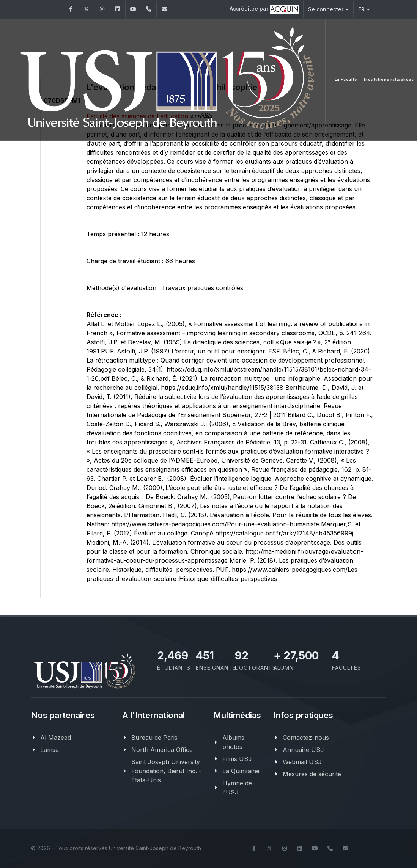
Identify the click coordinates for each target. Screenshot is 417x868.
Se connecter (328, 9)
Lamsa (50, 750)
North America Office (162, 750)
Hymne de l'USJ (237, 788)
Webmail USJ (302, 762)
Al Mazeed (56, 738)
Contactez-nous (306, 738)
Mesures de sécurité (312, 774)
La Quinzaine (241, 771)
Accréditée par (264, 9)
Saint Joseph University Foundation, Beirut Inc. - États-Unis (166, 771)
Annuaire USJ (303, 750)
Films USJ (237, 759)
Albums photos (233, 742)
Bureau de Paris (154, 738)
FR (364, 9)
